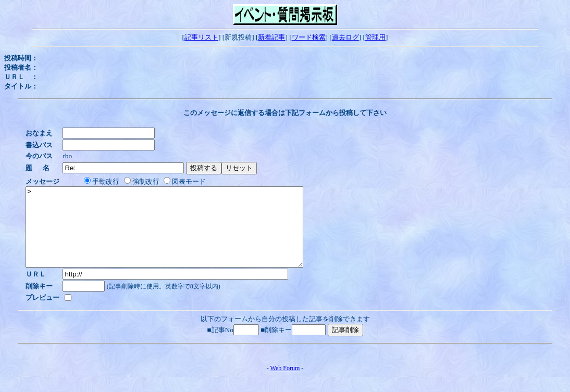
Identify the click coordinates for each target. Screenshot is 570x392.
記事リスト (201, 37)
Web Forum (285, 384)
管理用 (375, 37)
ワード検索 (309, 37)
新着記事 (271, 37)
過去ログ (345, 37)
